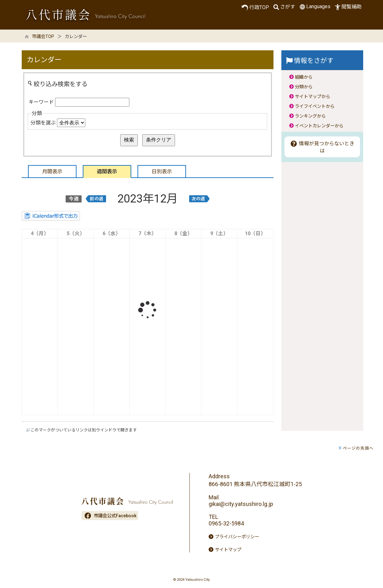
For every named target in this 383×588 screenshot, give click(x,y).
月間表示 (52, 172)
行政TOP (255, 8)
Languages (314, 7)
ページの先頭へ (358, 448)
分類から (304, 87)
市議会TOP (43, 37)
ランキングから (310, 116)
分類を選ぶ (43, 123)
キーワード (41, 102)
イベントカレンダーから (319, 126)
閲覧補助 (348, 7)
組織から (304, 77)
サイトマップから (313, 97)
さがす (284, 7)
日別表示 (162, 172)
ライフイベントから (315, 106)
